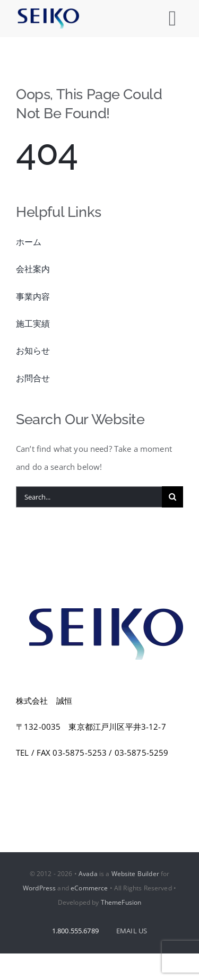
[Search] (172, 497)
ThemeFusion (121, 902)
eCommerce (89, 888)
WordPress (39, 888)
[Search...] (89, 497)
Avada (88, 874)
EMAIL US (132, 931)
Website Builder (135, 874)
